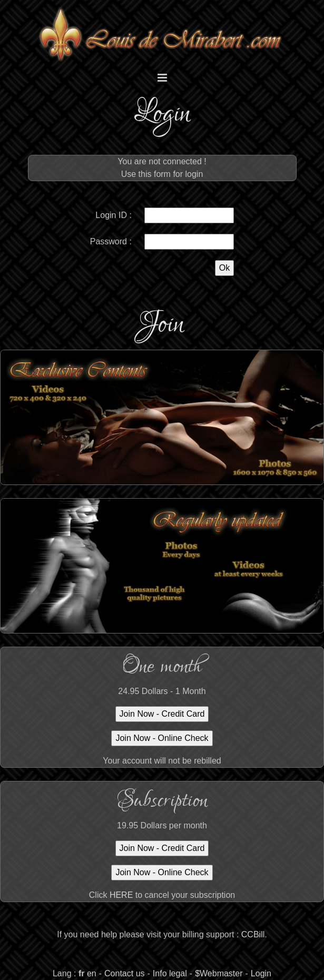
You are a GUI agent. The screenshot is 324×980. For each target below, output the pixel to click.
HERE (121, 895)
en (92, 973)
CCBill (253, 934)
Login (261, 973)
